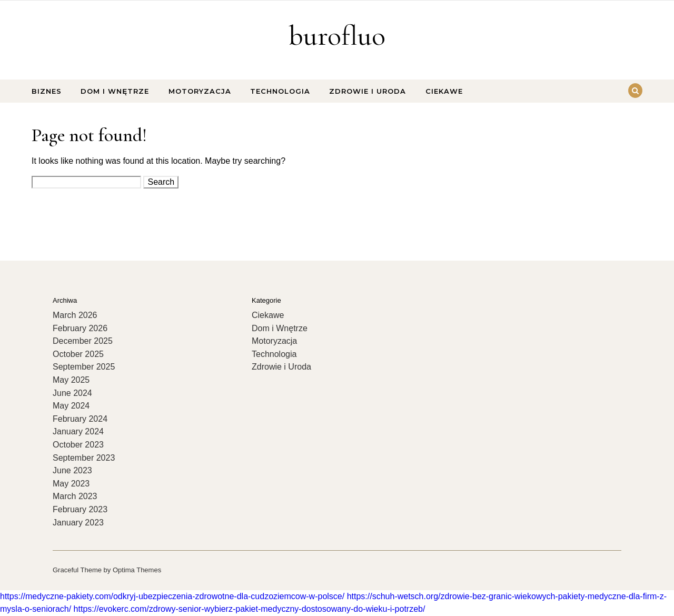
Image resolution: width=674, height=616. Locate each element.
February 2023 (80, 509)
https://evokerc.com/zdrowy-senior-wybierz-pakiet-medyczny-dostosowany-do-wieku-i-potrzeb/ (250, 609)
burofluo (337, 36)
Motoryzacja (200, 91)
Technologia (280, 91)
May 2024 (71, 406)
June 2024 (72, 393)
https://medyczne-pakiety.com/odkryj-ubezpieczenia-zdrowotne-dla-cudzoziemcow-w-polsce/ (172, 596)
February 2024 (80, 419)
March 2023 (75, 496)
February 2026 (80, 328)
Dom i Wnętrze (115, 91)
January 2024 (78, 431)
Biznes (47, 91)
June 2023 (72, 470)
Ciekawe (444, 91)
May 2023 (71, 484)
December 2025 (83, 341)
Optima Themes (137, 570)
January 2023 (78, 523)
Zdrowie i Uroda (368, 91)
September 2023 (84, 458)
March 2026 (75, 315)
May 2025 (71, 380)
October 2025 (78, 354)
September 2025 (84, 367)
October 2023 (78, 445)
